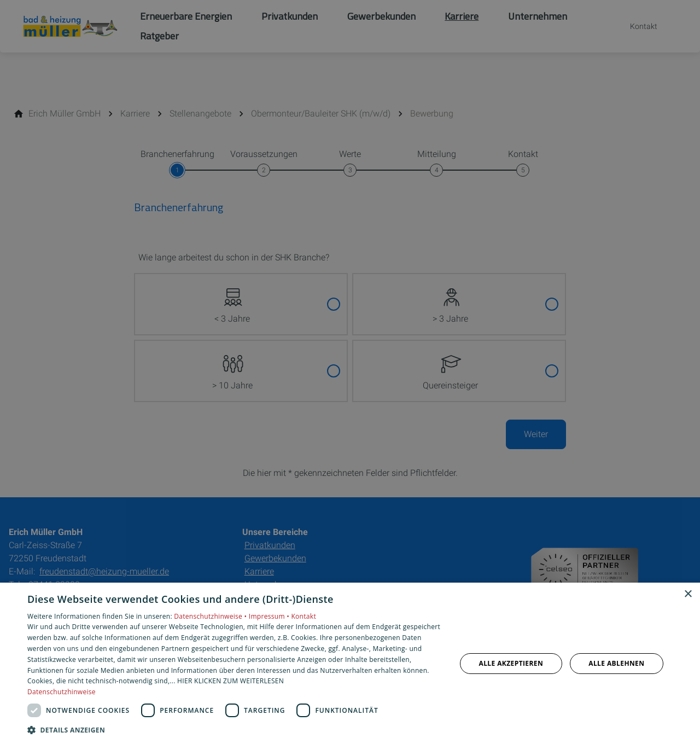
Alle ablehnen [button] (616, 663)
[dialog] (350, 663)
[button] (235, 730)
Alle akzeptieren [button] (511, 663)
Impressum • (270, 616)
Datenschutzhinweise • (211, 616)
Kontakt (304, 616)
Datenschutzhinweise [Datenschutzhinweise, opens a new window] (62, 692)
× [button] (688, 594)
